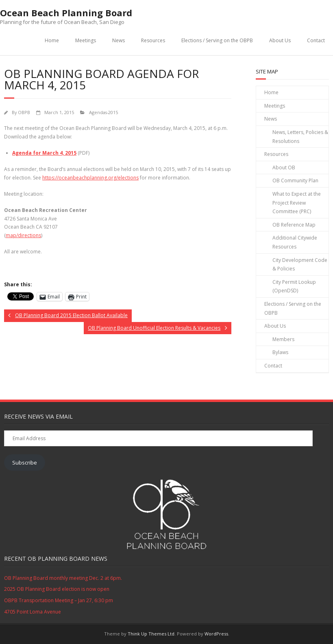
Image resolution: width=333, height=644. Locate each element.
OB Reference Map (294, 225)
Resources (153, 40)
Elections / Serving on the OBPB (217, 40)
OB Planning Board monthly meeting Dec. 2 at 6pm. (63, 578)
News (119, 40)
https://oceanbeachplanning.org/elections (90, 178)
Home (52, 40)
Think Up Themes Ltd (151, 634)
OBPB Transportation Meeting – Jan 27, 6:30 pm (59, 600)
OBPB (24, 112)
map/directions (23, 235)
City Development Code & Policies (300, 265)
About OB (284, 167)
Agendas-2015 (103, 112)
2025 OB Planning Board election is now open (57, 589)
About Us (280, 40)
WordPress (216, 634)
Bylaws (280, 352)
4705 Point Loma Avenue (33, 612)
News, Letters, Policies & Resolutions (300, 137)
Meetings (86, 40)
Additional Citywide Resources (295, 242)
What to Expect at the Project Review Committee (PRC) (297, 203)
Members (283, 339)
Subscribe (25, 462)
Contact (316, 40)
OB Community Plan (295, 180)
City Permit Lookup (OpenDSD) (294, 286)
